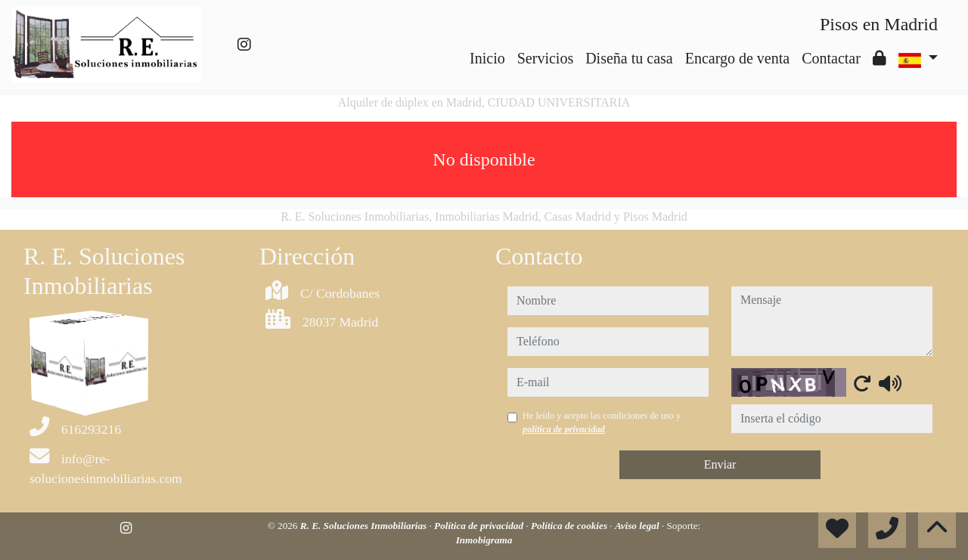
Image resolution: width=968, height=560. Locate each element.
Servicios (545, 58)
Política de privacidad (480, 526)
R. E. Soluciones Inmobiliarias (365, 526)
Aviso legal (638, 526)
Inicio (487, 58)
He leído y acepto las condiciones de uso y (602, 422)
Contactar (831, 58)
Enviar (720, 464)
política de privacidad (564, 429)
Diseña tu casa (629, 58)
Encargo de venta (737, 58)
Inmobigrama (484, 540)
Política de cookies (570, 526)
